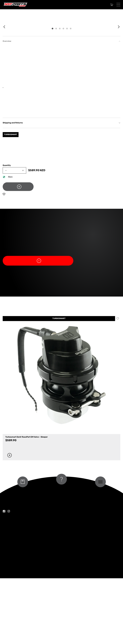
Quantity (7, 231)
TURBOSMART (59, 384)
